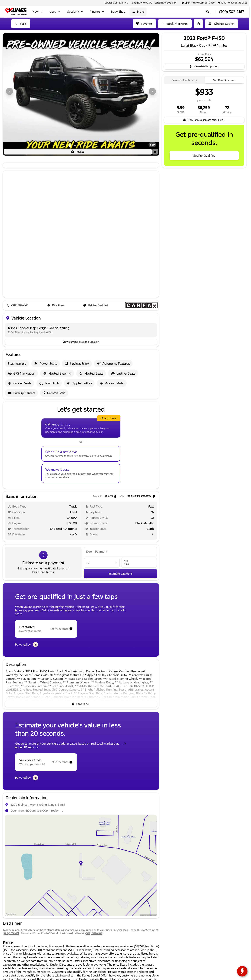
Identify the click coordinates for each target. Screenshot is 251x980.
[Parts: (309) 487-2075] (141, 3)
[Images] (78, 152)
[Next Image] (152, 91)
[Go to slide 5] (91, 146)
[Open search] (208, 12)
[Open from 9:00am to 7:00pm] (198, 3)
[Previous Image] (9, 91)
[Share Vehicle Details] (198, 24)
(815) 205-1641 (11, 933)
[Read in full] (81, 704)
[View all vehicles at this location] (81, 342)
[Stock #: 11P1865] (175, 24)
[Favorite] (144, 24)
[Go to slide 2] (75, 146)
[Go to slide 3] (80, 146)
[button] (15, 91)
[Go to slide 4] (86, 146)
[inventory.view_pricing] (204, 66)
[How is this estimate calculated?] (204, 120)
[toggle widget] (242, 971)
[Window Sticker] (222, 24)
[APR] (139, 563)
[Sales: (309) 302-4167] (165, 3)
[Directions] (56, 305)
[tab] (184, 80)
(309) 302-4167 (94, 933)
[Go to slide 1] (70, 146)
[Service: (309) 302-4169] (116, 3)
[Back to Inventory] (21, 24)
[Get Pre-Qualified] (96, 305)
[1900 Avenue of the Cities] (233, 3)
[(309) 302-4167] (17, 305)
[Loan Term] (102, 563)
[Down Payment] (120, 552)
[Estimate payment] (120, 574)
